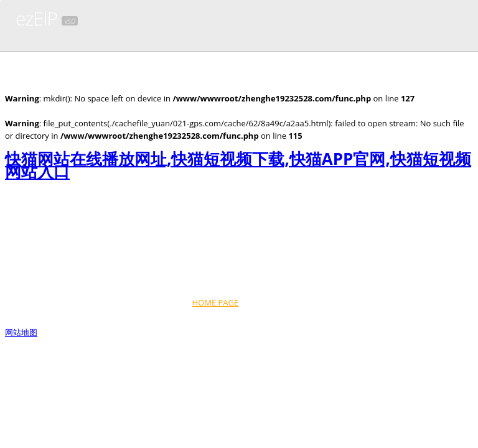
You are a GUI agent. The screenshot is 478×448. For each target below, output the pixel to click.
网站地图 (21, 332)
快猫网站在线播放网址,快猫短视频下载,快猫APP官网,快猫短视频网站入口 (238, 165)
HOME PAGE (216, 302)
